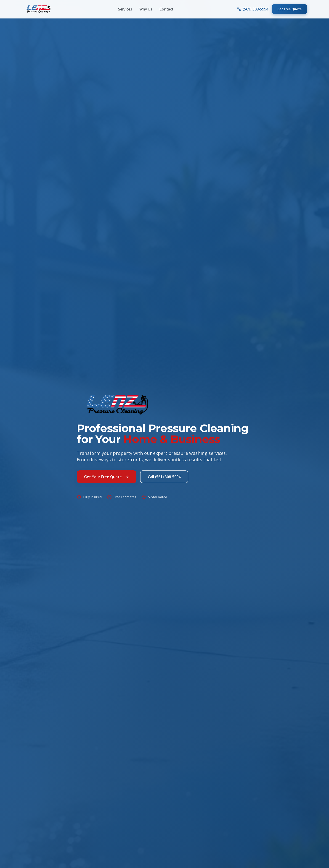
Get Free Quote (289, 9)
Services (125, 9)
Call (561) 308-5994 (164, 480)
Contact (166, 9)
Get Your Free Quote (107, 480)
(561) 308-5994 (253, 9)
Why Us (146, 9)
